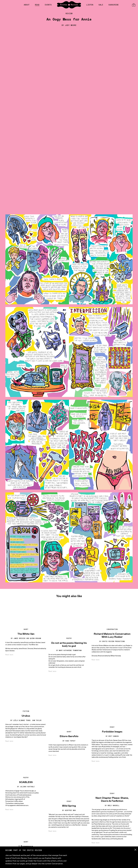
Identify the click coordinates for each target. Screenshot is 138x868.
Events (48, 5)
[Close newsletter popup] (134, 850)
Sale (101, 5)
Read (37, 5)
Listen (90, 5)
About (27, 5)
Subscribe (114, 5)
